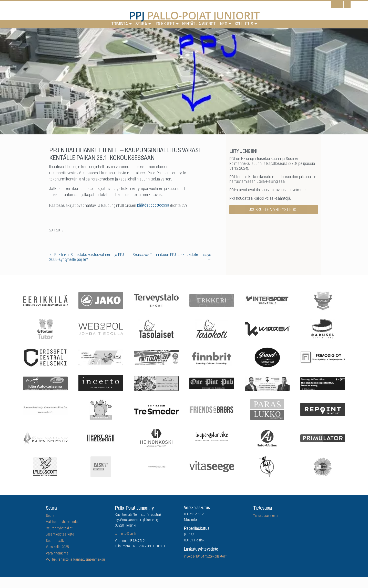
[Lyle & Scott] (45, 466)
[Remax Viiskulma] (267, 383)
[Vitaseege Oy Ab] (212, 466)
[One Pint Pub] (212, 383)
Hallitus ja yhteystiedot (62, 522)
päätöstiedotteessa (153, 206)
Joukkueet (165, 25)
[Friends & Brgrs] (212, 409)
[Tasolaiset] (156, 328)
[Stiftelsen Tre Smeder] (156, 409)
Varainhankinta (57, 554)
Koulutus (244, 25)
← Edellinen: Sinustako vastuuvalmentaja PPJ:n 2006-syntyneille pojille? (88, 257)
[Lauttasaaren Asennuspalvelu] (267, 466)
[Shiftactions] (323, 383)
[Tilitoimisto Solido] (156, 466)
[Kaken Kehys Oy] (45, 437)
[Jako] (101, 300)
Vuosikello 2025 (57, 547)
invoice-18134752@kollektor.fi (206, 557)
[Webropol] (101, 329)
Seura (141, 25)
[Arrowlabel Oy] (101, 409)
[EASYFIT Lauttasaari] (101, 466)
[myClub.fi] (323, 300)
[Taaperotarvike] (212, 438)
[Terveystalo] (156, 300)
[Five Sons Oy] (267, 357)
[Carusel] (323, 328)
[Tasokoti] (212, 328)
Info (223, 25)
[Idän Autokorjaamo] (45, 383)
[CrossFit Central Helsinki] (45, 357)
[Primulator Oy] (323, 438)
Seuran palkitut (57, 541)
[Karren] (267, 329)
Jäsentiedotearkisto (60, 535)
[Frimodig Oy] (323, 357)
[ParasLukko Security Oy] (267, 409)
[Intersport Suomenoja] (267, 300)
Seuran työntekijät (59, 529)
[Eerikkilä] (45, 300)
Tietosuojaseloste (266, 516)
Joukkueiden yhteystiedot (274, 210)
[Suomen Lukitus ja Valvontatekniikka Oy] (45, 409)
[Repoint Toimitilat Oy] (323, 409)
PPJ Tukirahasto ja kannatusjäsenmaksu (75, 560)
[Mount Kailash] (156, 383)
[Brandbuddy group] (323, 466)
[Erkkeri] (212, 300)
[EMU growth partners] (101, 357)
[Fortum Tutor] (45, 328)
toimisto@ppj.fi (125, 534)
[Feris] (156, 357)
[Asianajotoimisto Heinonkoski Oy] (156, 438)
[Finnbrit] (212, 357)
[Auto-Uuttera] (267, 438)
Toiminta (119, 25)
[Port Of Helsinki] (101, 438)
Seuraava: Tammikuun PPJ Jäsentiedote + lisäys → (172, 257)
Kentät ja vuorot (199, 25)
